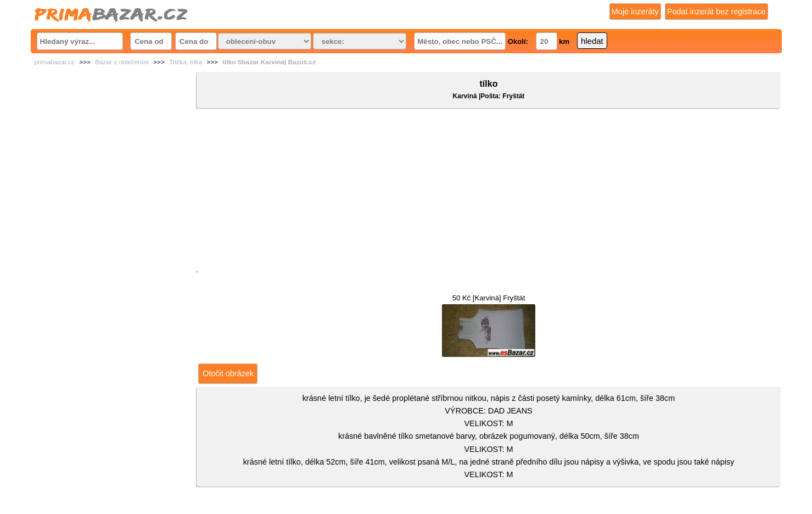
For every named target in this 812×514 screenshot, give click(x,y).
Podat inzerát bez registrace (716, 12)
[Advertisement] (488, 192)
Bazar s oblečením (122, 62)
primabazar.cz (55, 62)
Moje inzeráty (635, 12)
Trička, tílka (186, 62)
